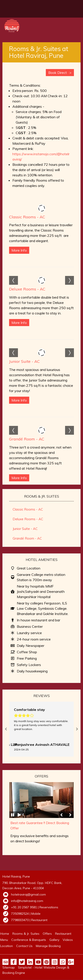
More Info (19, 250)
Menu (4, 940)
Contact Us (24, 946)
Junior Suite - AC (24, 361)
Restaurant (63, 934)
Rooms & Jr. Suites (26, 934)
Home (5, 934)
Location (7, 946)
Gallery (54, 940)
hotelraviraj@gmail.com (28, 894)
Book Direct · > (60, 73)
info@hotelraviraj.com (27, 901)
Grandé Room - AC (27, 439)
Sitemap (9, 967)
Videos (68, 940)
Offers (47, 934)
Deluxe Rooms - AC (27, 289)
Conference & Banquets (29, 940)
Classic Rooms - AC (27, 217)
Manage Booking (48, 946)
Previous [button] (6, 729)
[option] (41, 729)
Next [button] (77, 729)
